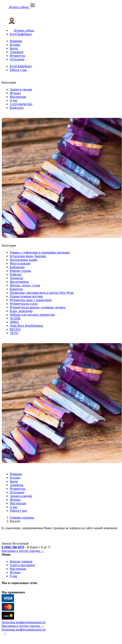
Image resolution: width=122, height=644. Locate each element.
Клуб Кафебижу (21, 34)
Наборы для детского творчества (32, 315)
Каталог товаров (21, 561)
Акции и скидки (21, 89)
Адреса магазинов (22, 565)
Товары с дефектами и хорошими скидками (40, 252)
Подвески (16, 278)
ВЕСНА (15, 329)
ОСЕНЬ (15, 318)
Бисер (14, 48)
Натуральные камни (24, 260)
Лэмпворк (17, 52)
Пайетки (16, 274)
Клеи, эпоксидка (21, 311)
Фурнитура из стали (24, 304)
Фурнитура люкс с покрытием (31, 300)
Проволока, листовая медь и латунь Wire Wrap (42, 293)
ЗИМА (14, 322)
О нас (14, 100)
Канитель (16, 289)
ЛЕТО (14, 333)
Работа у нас (18, 70)
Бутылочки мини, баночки (28, 256)
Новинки (16, 41)
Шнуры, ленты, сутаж (25, 285)
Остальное (17, 59)
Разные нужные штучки (26, 296)
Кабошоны (17, 267)
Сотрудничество (21, 104)
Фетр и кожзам (20, 263)
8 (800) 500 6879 (13, 547)
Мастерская (18, 97)
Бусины (15, 45)
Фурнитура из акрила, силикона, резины (38, 307)
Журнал (15, 93)
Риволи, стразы (20, 271)
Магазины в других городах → (23, 551)
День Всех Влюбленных (26, 326)
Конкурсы (17, 108)
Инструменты (19, 282)
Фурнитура (17, 56)
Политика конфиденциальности (24, 622)
